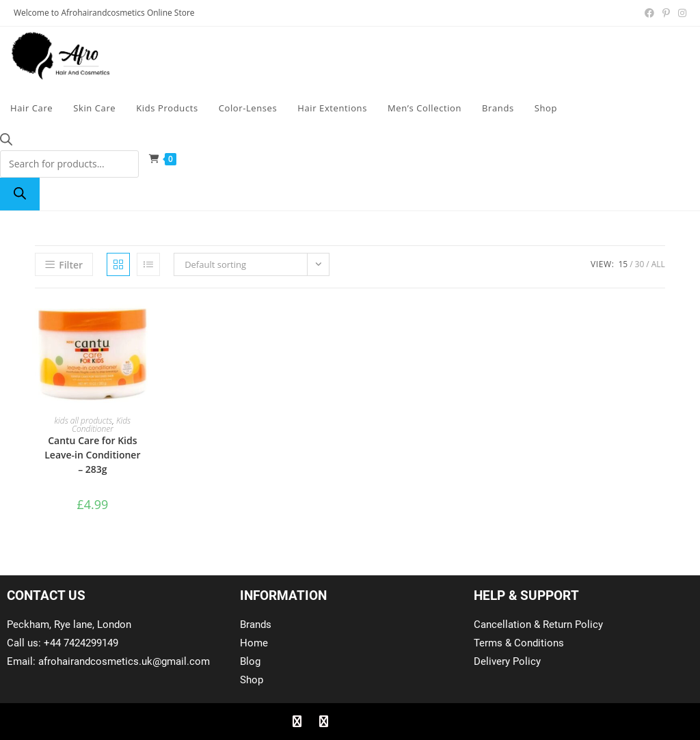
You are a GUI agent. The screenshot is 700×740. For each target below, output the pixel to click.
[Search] (20, 194)
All (658, 264)
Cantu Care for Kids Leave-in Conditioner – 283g (92, 455)
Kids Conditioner (101, 425)
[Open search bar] (6, 142)
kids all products (84, 421)
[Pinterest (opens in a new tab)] (666, 13)
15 (623, 264)
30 (640, 264)
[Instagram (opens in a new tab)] (680, 13)
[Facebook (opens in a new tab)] (649, 13)
